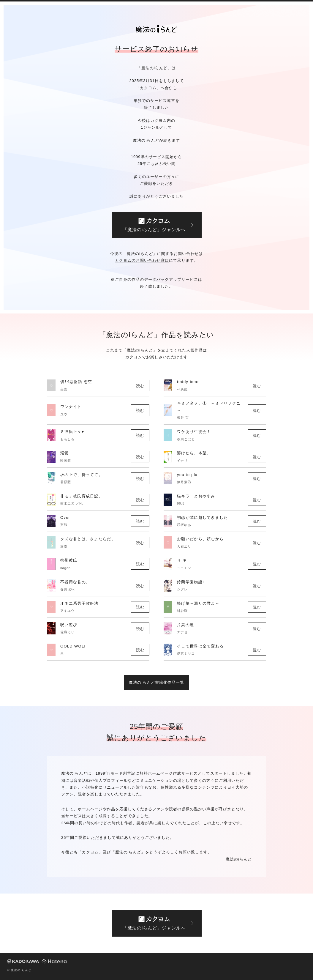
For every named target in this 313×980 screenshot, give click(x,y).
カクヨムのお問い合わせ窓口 (142, 260)
